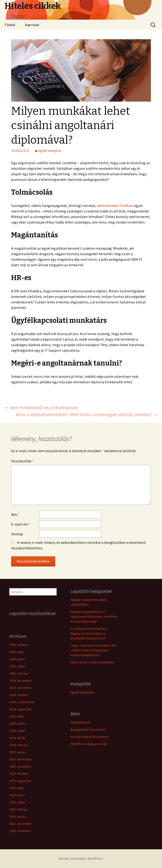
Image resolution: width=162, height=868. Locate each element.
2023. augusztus (20, 781)
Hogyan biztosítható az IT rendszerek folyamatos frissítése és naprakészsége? (94, 617)
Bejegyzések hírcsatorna (88, 729)
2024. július (17, 716)
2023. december (20, 759)
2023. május (17, 802)
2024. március (19, 745)
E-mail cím (21, 524)
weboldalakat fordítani (115, 206)
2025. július (17, 652)
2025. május (17, 666)
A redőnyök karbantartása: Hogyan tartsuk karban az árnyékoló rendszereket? (89, 633)
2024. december (20, 680)
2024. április (17, 738)
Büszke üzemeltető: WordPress (81, 859)
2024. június (17, 723)
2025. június (17, 659)
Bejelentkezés (81, 722)
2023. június (17, 795)
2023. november (20, 766)
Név (15, 514)
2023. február (18, 809)
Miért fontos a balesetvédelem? (93, 662)
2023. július (17, 788)
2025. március (19, 673)
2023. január (17, 817)
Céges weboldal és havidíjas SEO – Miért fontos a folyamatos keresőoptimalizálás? (93, 650)
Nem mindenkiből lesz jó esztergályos (41, 407)
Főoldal (10, 25)
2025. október (19, 645)
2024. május (17, 731)
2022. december (20, 824)
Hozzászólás (22, 461)
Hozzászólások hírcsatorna (89, 737)
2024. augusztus (20, 709)
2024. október (19, 695)
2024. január (17, 752)
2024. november (20, 688)
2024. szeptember (22, 702)
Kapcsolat (32, 25)
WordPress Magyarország (89, 744)
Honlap (17, 534)
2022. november (20, 831)
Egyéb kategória (50, 151)
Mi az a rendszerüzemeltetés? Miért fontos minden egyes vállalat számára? (87, 414)
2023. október (19, 774)
